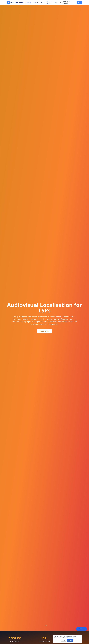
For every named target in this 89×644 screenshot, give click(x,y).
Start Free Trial (44, 331)
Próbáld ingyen (82, 629)
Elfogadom (70, 640)
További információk (70, 638)
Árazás (43, 2)
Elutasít (64, 640)
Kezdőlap (28, 2)
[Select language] (55, 2)
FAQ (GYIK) (48, 2)
